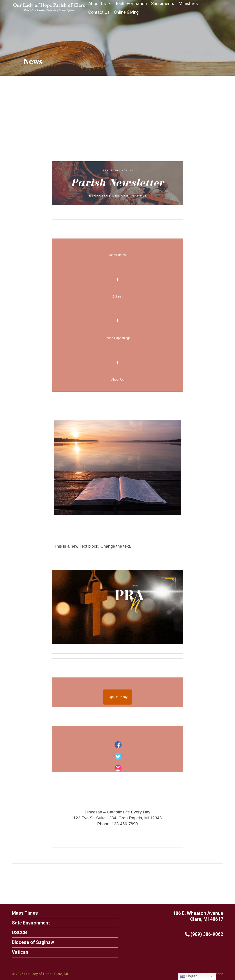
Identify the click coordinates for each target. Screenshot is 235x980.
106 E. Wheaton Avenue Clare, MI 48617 (200, 916)
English (188, 977)
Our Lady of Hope (38, 974)
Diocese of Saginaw (31, 942)
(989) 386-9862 (206, 934)
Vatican (18, 952)
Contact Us (99, 12)
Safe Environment (29, 923)
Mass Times (23, 913)
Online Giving (126, 12)
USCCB (17, 932)
